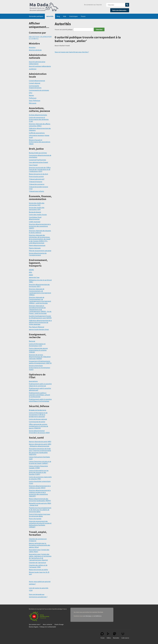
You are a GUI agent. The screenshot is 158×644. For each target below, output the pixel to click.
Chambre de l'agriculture (37, 563)
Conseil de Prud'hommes (37, 160)
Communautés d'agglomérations (35, 87)
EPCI (31, 93)
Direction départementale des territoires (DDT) (39, 285)
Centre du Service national (38, 419)
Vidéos (109, 636)
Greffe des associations (37, 133)
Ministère (32, 47)
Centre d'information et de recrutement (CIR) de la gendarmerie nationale (38, 415)
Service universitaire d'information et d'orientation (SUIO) (39, 367)
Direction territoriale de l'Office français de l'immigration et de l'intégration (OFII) (40, 169)
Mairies (31, 95)
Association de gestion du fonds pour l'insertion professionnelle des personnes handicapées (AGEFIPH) (40, 451)
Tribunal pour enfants (36, 191)
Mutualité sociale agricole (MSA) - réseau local (40, 504)
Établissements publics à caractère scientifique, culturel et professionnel (39, 395)
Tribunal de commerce (37, 184)
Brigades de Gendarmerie (38, 410)
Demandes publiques (36, 16)
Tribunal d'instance (36, 182)
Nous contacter (48, 624)
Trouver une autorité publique (64, 30)
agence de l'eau (34, 277)
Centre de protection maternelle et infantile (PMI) (40, 478)
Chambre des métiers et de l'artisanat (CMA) (38, 566)
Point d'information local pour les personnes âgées (40, 515)
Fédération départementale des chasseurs (40, 129)
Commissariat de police (37, 422)
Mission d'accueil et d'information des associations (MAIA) (40, 142)
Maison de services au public (38, 570)
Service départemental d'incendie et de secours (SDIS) (39, 432)
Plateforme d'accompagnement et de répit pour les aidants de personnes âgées (40, 510)
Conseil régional (35, 83)
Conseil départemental (37, 81)
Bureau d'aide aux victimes (38, 153)
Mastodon (116, 636)
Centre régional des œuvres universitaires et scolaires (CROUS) (38, 350)
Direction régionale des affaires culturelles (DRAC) (40, 125)
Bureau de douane (35, 212)
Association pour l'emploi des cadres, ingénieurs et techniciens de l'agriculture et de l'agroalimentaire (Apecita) (40, 557)
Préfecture (33, 98)
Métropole (33, 103)
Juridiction (33, 69)
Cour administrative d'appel (38, 162)
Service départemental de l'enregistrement (38, 254)
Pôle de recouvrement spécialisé (40, 251)
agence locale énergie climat (39, 329)
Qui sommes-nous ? (35, 624)
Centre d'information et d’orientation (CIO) (37, 345)
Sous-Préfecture (35, 100)
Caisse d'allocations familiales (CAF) (39, 458)
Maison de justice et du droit (38, 174)
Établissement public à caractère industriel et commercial (40, 385)
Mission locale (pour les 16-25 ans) (39, 573)
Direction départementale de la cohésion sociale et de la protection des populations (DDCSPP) (40, 493)
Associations (33, 381)
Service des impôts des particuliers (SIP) (37, 208)
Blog (58, 16)
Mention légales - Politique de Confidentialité (42, 627)
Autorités (50, 16)
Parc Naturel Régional (37, 327)
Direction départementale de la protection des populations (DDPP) (40, 226)
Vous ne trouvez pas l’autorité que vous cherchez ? (72, 52)
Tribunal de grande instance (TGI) (38, 188)
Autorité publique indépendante (40, 66)
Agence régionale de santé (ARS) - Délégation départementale (40, 445)
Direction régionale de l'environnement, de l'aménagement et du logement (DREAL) (40, 292)
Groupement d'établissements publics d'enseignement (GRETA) (40, 362)
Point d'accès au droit (36, 176)
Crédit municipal (35, 222)
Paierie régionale (35, 248)
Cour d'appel (33, 165)
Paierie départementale (37, 245)
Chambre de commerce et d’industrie (38, 540)
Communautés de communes (39, 90)
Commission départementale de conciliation (40, 156)
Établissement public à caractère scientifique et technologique (40, 400)
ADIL (31, 272)
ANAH (31, 275)
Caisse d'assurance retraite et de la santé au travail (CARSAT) (40, 462)
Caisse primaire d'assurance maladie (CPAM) (38, 467)
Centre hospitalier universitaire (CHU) (40, 482)
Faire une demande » (120, 10)
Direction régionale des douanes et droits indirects (40, 232)
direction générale (35, 50)
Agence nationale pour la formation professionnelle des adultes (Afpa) (39, 545)
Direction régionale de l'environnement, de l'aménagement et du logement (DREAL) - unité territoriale (40, 300)
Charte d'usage (59, 624)
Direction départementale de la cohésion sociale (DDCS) (40, 487)
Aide (65, 16)
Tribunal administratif (37, 179)
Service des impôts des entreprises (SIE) (37, 204)
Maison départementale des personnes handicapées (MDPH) (40, 500)
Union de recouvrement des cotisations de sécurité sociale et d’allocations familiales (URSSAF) (40, 524)
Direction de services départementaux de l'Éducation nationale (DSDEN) (40, 357)
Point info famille (35, 519)
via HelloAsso (97, 616)
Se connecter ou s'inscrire (93, 5)
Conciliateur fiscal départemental (35, 218)
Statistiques (74, 16)
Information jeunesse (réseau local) (39, 136)
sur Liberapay (87, 616)
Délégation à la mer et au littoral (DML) (40, 281)
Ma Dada (44, 7)
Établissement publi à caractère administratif (40, 389)
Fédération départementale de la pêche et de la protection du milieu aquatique (40, 322)
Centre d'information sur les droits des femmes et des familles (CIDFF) (39, 472)
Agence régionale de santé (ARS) (40, 442)
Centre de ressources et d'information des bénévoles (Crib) (39, 119)
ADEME (31, 270)
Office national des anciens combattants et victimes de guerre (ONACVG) (38, 426)
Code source (125, 636)
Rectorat (32, 341)
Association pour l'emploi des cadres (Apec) (39, 551)
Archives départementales (38, 115)
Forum (83, 16)
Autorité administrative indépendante (37, 63)
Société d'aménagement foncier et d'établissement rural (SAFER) (40, 317)
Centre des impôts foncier (38, 215)
